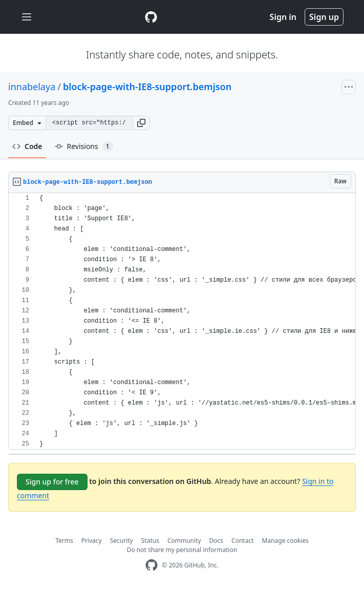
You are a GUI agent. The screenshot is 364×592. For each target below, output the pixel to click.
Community (184, 541)
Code (27, 146)
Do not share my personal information (182, 550)
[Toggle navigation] (27, 17)
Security (122, 541)
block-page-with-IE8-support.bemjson (147, 87)
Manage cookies (285, 541)
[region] (182, 321)
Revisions (84, 146)
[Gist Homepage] (151, 17)
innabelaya (32, 87)
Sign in (283, 17)
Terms (64, 541)
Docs (217, 541)
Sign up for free (52, 482)
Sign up (324, 17)
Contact (242, 541)
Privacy (92, 541)
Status (150, 541)
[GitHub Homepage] (152, 565)
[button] (141, 123)
